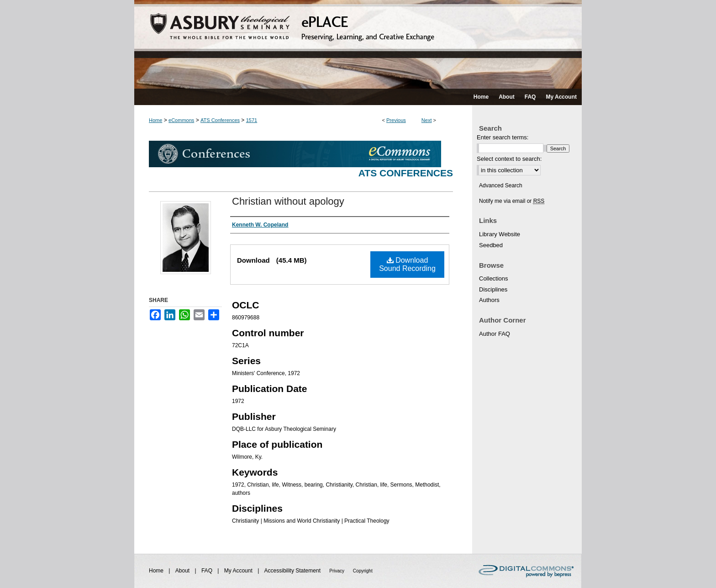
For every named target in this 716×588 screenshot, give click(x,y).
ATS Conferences (220, 120)
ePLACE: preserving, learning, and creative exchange (358, 44)
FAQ (208, 571)
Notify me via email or (512, 201)
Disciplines (493, 289)
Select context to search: (509, 159)
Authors (489, 300)
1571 (252, 120)
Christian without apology (288, 201)
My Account (239, 571)
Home (155, 120)
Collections (494, 278)
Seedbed (491, 245)
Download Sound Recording (407, 264)
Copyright (363, 571)
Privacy (337, 571)
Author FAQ (495, 334)
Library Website (500, 234)
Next (427, 120)
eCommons (181, 120)
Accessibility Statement (293, 571)
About (183, 571)
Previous (396, 120)
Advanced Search (501, 185)
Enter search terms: (503, 137)
